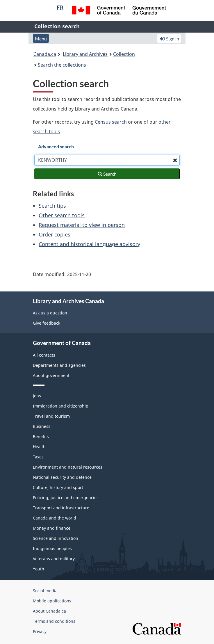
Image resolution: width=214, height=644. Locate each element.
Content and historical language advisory (89, 244)
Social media (45, 591)
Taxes (38, 457)
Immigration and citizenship (61, 406)
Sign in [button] (169, 39)
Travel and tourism (51, 416)
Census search (111, 122)
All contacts (44, 355)
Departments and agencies (59, 365)
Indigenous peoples (52, 548)
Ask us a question (50, 313)
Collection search (57, 26)
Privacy (40, 631)
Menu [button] (41, 39)
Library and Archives (85, 54)
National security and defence (62, 477)
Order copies (55, 234)
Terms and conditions (54, 621)
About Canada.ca (49, 611)
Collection (124, 54)
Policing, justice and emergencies (66, 498)
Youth (39, 569)
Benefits (41, 436)
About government (51, 375)
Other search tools (62, 215)
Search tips (52, 206)
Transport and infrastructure (61, 508)
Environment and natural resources (68, 467)
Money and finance (52, 528)
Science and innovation (56, 538)
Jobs (37, 396)
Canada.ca (45, 54)
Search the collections (62, 65)
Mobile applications (52, 601)
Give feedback (47, 323)
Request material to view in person (82, 225)
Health (39, 447)
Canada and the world (55, 518)
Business (42, 426)
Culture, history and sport (58, 487)
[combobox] (107, 160)
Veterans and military (54, 559)
